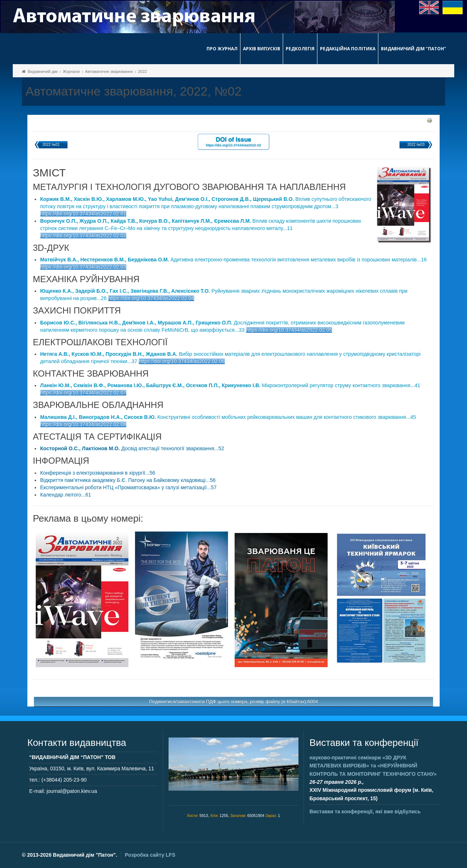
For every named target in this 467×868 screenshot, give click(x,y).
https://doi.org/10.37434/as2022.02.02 (83, 236)
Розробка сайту (150, 855)
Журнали (71, 71)
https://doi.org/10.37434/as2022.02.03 (83, 267)
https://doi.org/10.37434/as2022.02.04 (151, 298)
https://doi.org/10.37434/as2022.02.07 (83, 393)
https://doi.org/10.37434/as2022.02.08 (83, 424)
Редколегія (300, 49)
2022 (142, 71)
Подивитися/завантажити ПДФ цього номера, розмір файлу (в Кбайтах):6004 (234, 702)
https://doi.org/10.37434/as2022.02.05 (289, 330)
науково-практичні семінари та (373, 766)
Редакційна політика (348, 49)
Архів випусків (262, 49)
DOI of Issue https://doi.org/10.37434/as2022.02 (233, 141)
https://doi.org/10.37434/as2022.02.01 (83, 214)
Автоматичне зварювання (109, 71)
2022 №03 (416, 145)
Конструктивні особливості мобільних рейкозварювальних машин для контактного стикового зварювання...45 (228, 417)
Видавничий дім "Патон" (414, 49)
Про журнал (222, 49)
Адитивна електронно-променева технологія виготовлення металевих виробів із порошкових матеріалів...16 (233, 260)
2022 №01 (51, 145)
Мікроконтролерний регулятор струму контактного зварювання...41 (230, 385)
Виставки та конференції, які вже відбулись (365, 811)
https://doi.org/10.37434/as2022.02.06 (182, 361)
